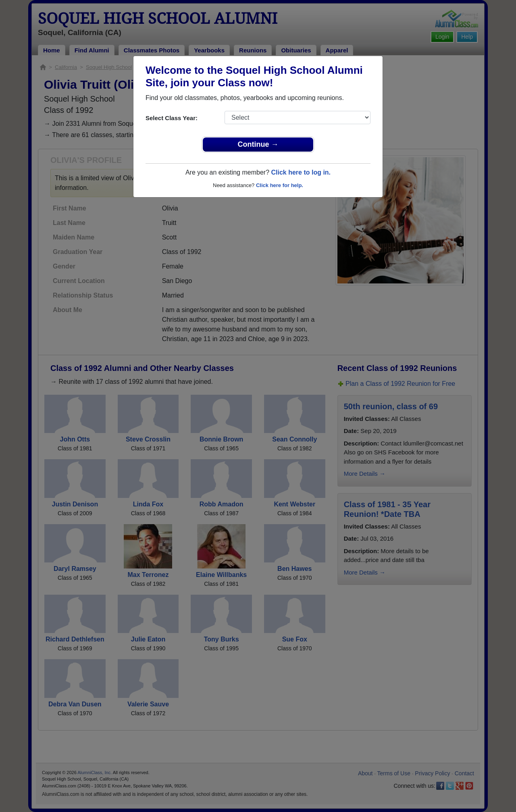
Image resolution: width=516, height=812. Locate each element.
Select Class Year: (172, 118)
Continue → (258, 144)
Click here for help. (280, 185)
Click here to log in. (301, 172)
